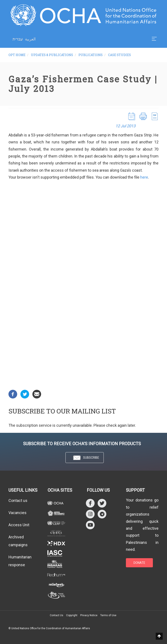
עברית (18, 39)
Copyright (72, 615)
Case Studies (119, 55)
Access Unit (19, 525)
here (144, 177)
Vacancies (18, 513)
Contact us (18, 500)
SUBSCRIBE (85, 458)
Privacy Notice (89, 615)
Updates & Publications (52, 55)
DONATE (139, 563)
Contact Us (57, 615)
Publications (91, 55)
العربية (30, 39)
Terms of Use (108, 615)
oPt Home (17, 55)
